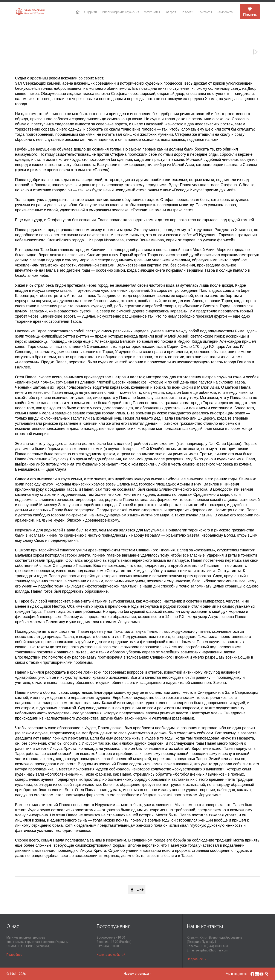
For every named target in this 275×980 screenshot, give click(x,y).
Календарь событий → (113, 955)
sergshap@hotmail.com (212, 950)
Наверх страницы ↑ (137, 974)
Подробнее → (16, 955)
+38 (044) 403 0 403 (214, 946)
